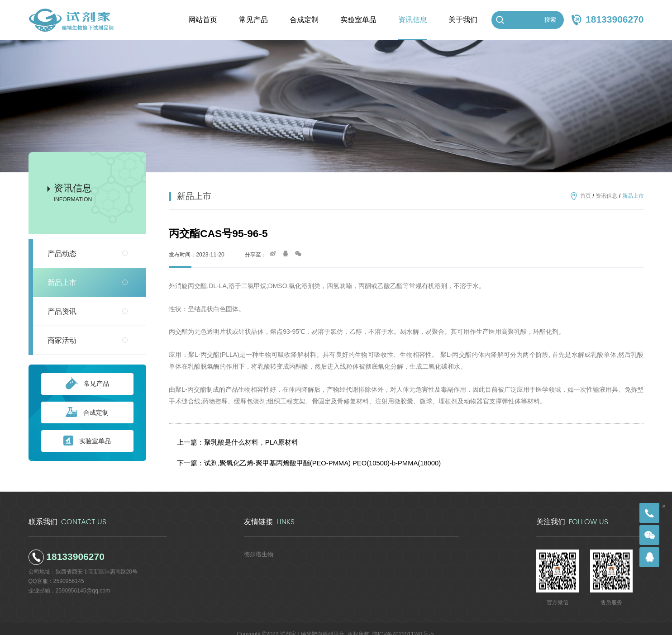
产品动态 (62, 254)
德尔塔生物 (257, 544)
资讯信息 (606, 196)
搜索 (550, 20)
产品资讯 (62, 311)
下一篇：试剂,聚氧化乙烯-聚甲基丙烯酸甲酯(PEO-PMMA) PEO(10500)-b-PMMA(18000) (297, 455)
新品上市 (62, 282)
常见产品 (87, 384)
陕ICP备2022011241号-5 (403, 624)
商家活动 (62, 340)
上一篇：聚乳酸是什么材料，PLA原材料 (234, 439)
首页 (586, 196)
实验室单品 (87, 441)
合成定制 (87, 413)
